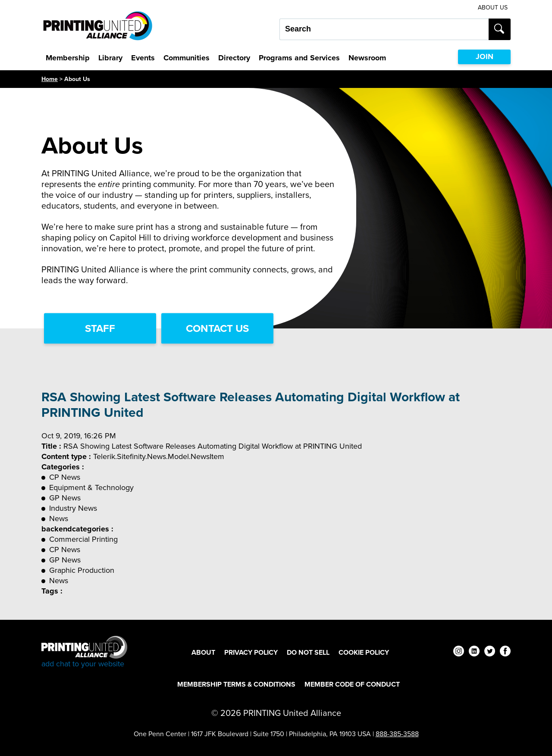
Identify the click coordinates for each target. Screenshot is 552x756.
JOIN (485, 56)
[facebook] (505, 652)
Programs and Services (299, 58)
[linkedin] (474, 652)
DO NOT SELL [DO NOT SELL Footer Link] (308, 652)
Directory (234, 58)
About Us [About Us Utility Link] (493, 8)
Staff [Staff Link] (100, 328)
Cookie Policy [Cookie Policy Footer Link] (364, 652)
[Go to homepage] (84, 652)
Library (110, 58)
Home (50, 79)
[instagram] (459, 652)
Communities (187, 58)
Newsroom (367, 58)
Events (143, 58)
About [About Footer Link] (203, 652)
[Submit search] (500, 29)
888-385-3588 (397, 734)
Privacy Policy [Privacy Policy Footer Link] (251, 652)
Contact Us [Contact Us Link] (217, 328)
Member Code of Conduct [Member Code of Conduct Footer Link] (352, 684)
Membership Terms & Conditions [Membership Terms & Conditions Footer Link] (236, 684)
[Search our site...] (384, 29)
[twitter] (490, 652)
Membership (68, 58)
